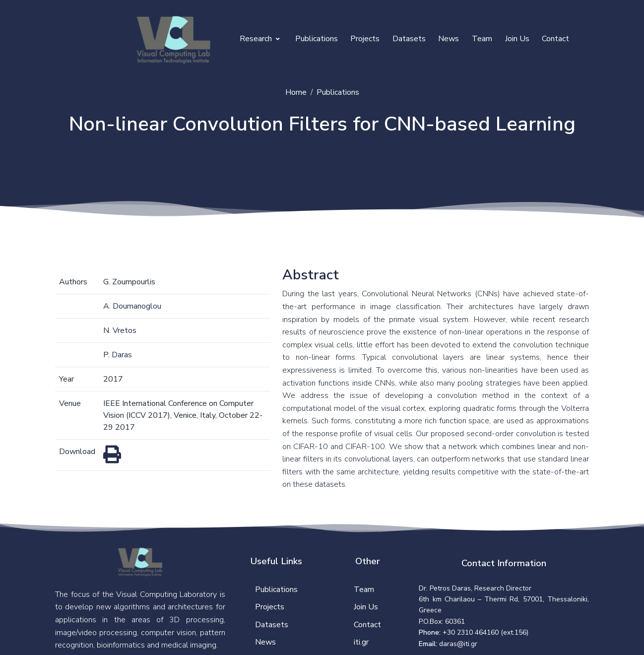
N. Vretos (120, 330)
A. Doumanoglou (132, 306)
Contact (555, 39)
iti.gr (361, 642)
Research (260, 39)
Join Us (517, 39)
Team (482, 39)
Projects (365, 39)
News (449, 39)
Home (296, 92)
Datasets (409, 39)
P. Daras (118, 355)
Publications (317, 39)
